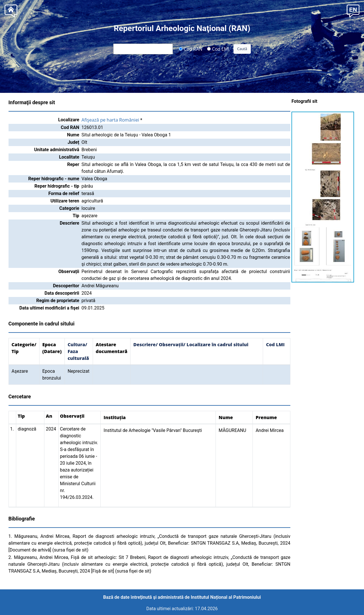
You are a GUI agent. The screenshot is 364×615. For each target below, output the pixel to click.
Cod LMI (218, 49)
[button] (353, 10)
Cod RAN (191, 49)
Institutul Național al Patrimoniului (226, 597)
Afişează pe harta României (110, 120)
